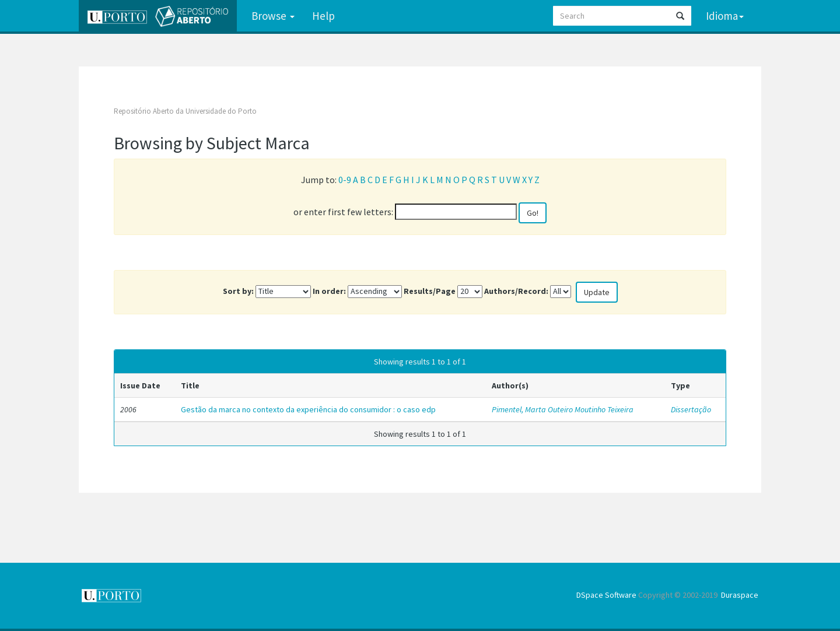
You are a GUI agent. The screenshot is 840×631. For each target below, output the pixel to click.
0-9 (345, 180)
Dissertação (691, 409)
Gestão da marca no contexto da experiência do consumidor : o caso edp (308, 409)
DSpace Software (606, 595)
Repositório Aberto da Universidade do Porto (185, 111)
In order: (329, 291)
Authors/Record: (516, 291)
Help (323, 16)
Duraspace (740, 595)
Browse (273, 16)
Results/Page (430, 291)
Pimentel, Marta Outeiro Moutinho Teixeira (563, 409)
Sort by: (238, 291)
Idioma (725, 16)
